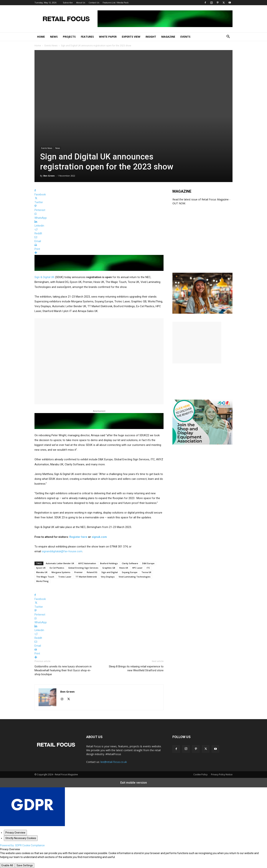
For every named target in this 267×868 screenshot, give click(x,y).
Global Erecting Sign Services (83, 568)
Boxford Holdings (109, 563)
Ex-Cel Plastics (57, 568)
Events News (51, 46)
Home (41, 37)
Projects (69, 37)
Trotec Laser (65, 577)
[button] (228, 37)
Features (87, 37)
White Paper (108, 37)
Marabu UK (42, 572)
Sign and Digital (110, 572)
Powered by (22, 845)
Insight (151, 37)
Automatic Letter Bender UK (60, 563)
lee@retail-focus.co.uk (114, 762)
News (54, 37)
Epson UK (41, 568)
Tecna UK (146, 572)
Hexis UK (124, 568)
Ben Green (49, 176)
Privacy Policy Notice (222, 774)
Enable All (7, 865)
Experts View (131, 37)
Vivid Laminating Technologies (135, 577)
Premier (79, 572)
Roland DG (92, 572)
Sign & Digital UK (44, 277)
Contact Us (94, 3)
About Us (81, 3)
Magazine (168, 37)
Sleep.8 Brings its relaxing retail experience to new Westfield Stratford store (136, 668)
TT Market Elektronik (86, 577)
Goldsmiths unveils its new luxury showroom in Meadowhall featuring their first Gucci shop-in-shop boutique (63, 670)
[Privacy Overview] (15, 833)
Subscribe (68, 3)
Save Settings (25, 865)
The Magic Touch (45, 577)
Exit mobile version (134, 783)
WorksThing (42, 581)
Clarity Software (130, 563)
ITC (148, 568)
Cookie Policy (200, 774)
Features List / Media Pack (116, 3)
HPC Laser (137, 568)
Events (185, 37)
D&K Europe (148, 563)
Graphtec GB (109, 568)
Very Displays (108, 577)
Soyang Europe (130, 572)
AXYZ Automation (87, 563)
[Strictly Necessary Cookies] (21, 838)
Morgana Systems (61, 572)
